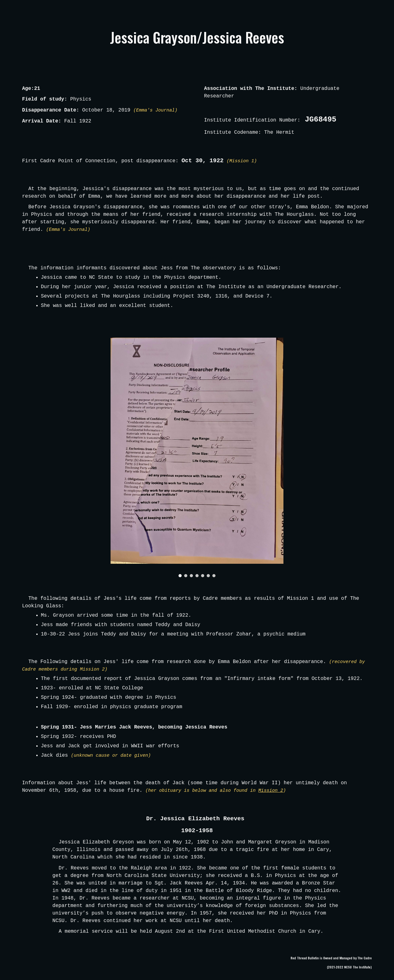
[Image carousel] (197, 457)
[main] (197, 37)
